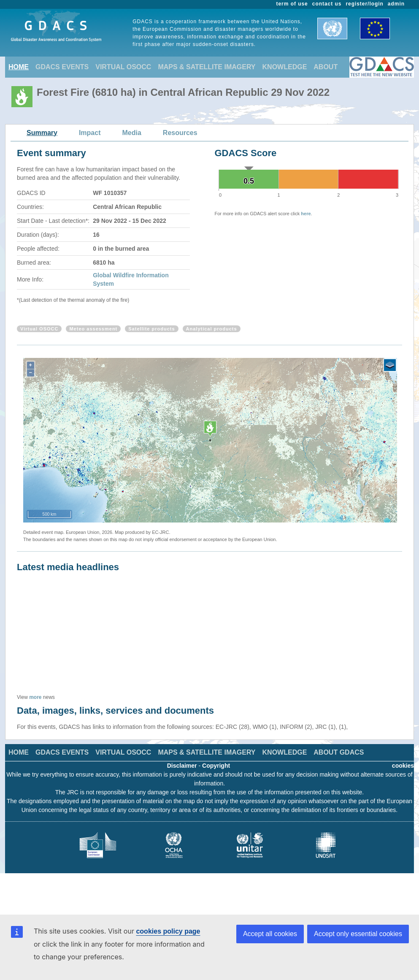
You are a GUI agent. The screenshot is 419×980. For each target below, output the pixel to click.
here (306, 214)
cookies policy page (168, 931)
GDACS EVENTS (62, 67)
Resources (180, 133)
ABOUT (326, 67)
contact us (327, 4)
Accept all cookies (270, 934)
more (35, 697)
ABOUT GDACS (339, 752)
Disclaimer (182, 766)
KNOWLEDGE (285, 67)
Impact (90, 133)
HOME (19, 67)
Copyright (216, 766)
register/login (364, 4)
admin (396, 4)
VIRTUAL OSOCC (123, 67)
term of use (292, 4)
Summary (42, 133)
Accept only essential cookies (358, 934)
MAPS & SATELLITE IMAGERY (207, 67)
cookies (403, 766)
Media (132, 133)
